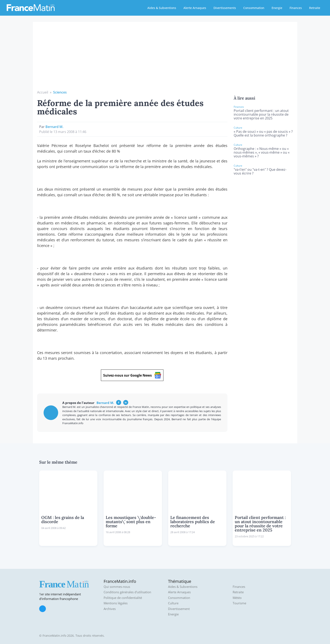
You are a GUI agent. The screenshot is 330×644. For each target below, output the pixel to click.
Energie (277, 8)
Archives (110, 609)
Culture (173, 603)
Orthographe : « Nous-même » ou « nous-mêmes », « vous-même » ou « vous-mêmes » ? (262, 152)
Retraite (315, 8)
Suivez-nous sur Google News (132, 375)
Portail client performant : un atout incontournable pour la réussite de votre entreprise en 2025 (261, 114)
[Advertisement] (165, 58)
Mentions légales (116, 603)
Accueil (43, 92)
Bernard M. (54, 127)
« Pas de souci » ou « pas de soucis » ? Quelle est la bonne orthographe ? (263, 133)
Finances (296, 8)
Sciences (60, 92)
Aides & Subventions (162, 8)
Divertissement (179, 609)
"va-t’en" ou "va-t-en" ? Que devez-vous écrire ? (260, 171)
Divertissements (225, 8)
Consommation (254, 8)
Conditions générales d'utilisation (127, 592)
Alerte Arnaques (195, 8)
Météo (237, 598)
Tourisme (239, 603)
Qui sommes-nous (117, 587)
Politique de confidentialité (123, 598)
